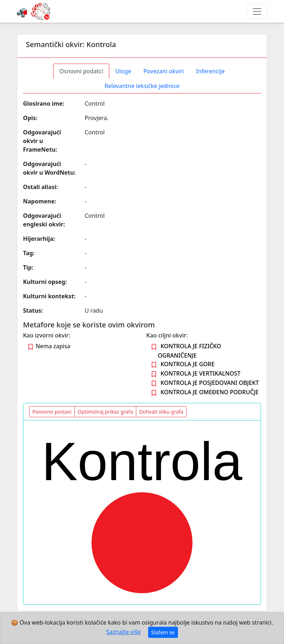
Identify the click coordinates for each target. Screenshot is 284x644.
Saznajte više (123, 632)
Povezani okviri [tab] (164, 71)
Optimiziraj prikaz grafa (105, 412)
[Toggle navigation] (257, 11)
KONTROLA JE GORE (187, 364)
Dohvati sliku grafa (161, 412)
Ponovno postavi (52, 412)
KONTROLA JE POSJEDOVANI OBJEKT (210, 383)
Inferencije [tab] (210, 71)
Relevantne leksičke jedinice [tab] (142, 86)
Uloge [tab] (123, 71)
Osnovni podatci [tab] (81, 71)
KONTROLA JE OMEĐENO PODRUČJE (209, 392)
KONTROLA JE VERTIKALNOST (200, 373)
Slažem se (163, 632)
